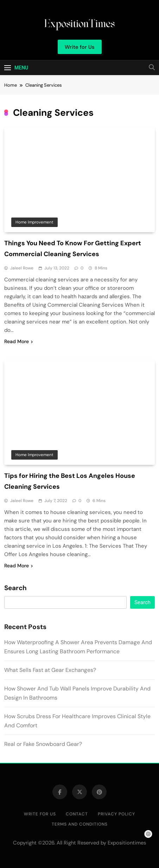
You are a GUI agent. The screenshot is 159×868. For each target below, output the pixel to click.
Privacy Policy (116, 814)
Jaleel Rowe (22, 268)
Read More (18, 341)
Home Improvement (34, 222)
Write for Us (40, 814)
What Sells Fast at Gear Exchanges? (50, 670)
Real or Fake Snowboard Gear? (43, 744)
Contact (77, 814)
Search (15, 588)
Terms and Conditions (80, 824)
